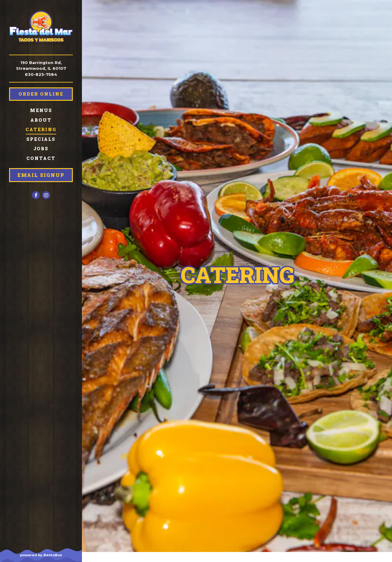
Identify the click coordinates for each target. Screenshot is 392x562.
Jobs (41, 149)
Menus (41, 110)
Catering (41, 129)
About (41, 120)
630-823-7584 (41, 74)
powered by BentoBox (51, 555)
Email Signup (41, 175)
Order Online (41, 94)
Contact (41, 158)
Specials (41, 139)
